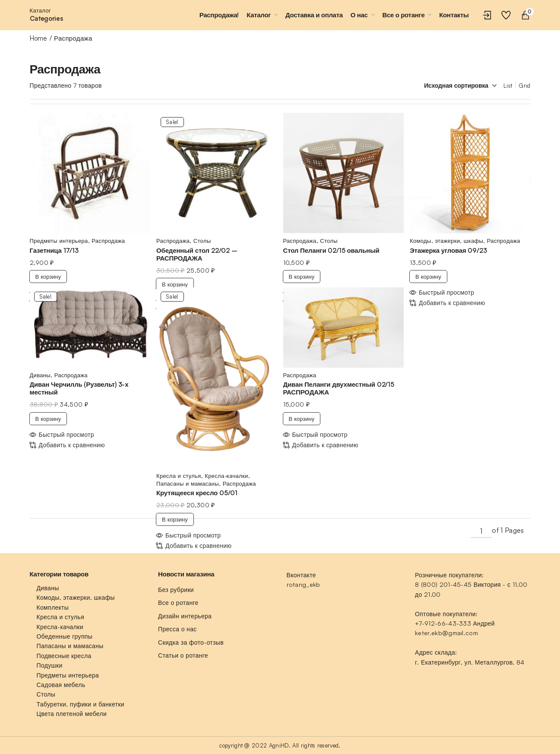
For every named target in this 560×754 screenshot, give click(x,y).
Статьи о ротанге (183, 655)
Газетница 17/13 (54, 250)
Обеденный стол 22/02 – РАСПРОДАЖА (197, 254)
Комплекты (53, 607)
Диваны (40, 375)
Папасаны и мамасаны (188, 484)
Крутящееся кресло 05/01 (197, 493)
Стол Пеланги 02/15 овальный (331, 250)
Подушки (50, 665)
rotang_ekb (304, 584)
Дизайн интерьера (185, 616)
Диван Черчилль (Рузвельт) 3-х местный (79, 388)
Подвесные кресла (64, 656)
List (508, 86)
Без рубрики (176, 590)
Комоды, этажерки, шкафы (446, 241)
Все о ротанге (178, 603)
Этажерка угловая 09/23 (448, 250)
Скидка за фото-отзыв (191, 642)
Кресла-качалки (226, 476)
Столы (202, 241)
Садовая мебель (61, 685)
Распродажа (108, 241)
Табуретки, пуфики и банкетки (81, 704)
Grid (524, 86)
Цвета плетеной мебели (72, 714)
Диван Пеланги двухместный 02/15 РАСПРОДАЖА (339, 388)
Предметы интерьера (59, 241)
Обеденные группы (65, 636)
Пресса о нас (177, 629)
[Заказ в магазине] (454, 86)
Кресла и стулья (179, 476)
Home (39, 38)
